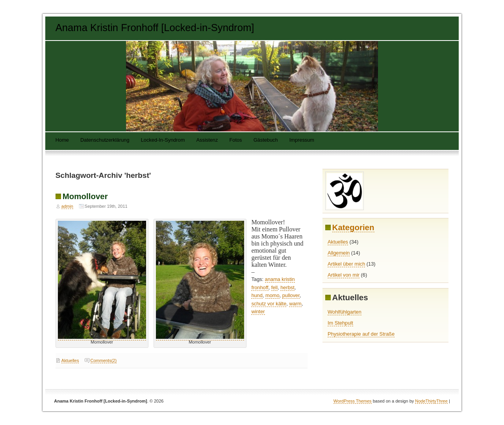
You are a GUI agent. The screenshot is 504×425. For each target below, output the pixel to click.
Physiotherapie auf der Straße (361, 334)
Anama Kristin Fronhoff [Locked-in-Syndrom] (155, 28)
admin (67, 206)
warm (295, 304)
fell (274, 287)
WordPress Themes (353, 401)
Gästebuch (266, 140)
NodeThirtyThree (431, 401)
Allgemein (339, 253)
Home (62, 140)
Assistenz (207, 140)
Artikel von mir (344, 275)
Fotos (235, 140)
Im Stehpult (340, 323)
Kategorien (353, 227)
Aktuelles (70, 360)
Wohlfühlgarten (345, 312)
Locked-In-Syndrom (163, 140)
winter (258, 311)
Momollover (85, 196)
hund (257, 295)
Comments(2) (104, 360)
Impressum (302, 140)
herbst (287, 287)
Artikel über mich (346, 264)
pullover (291, 295)
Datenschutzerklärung (105, 140)
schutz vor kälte (269, 304)
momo (272, 295)
